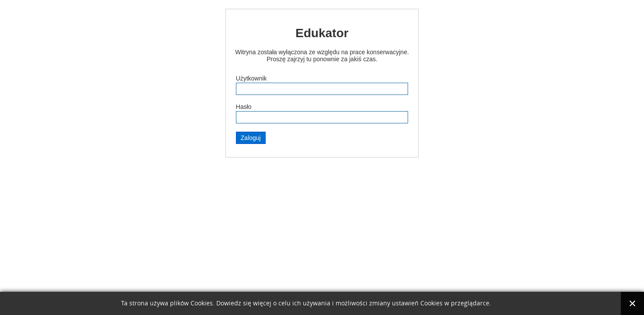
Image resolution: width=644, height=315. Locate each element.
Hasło (244, 107)
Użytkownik (251, 78)
